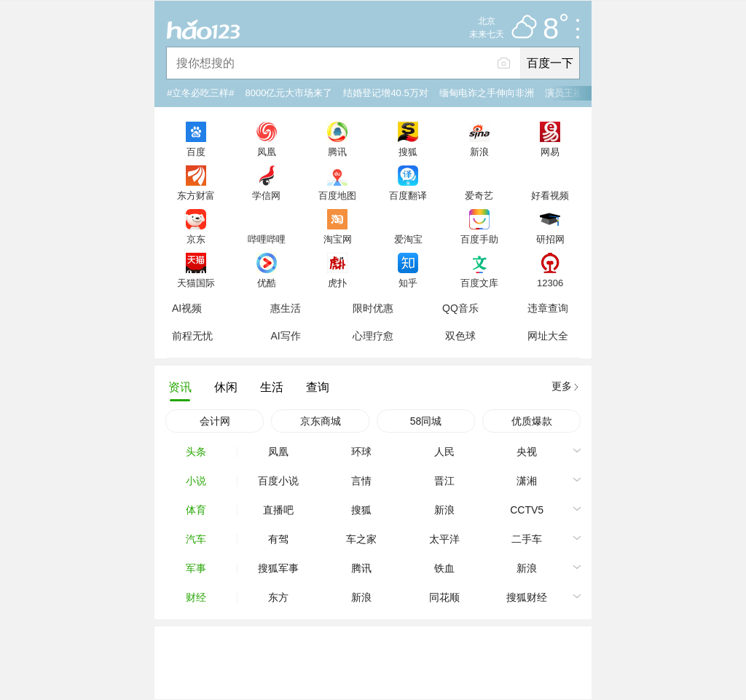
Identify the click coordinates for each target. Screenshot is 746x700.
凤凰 (267, 152)
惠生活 (286, 308)
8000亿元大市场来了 (288, 93)
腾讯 (337, 152)
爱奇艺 (479, 195)
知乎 (408, 283)
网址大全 (548, 336)
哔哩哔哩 (267, 239)
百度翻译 (408, 195)
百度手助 (479, 239)
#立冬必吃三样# (200, 93)
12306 (550, 283)
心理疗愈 (373, 336)
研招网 (550, 239)
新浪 (479, 152)
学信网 (266, 195)
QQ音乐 (460, 308)
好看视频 (550, 195)
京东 (196, 239)
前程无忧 (192, 336)
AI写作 (285, 336)
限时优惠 (373, 308)
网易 (550, 152)
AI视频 (187, 308)
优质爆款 (532, 421)
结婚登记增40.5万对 (385, 93)
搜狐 (408, 152)
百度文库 (479, 283)
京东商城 (321, 421)
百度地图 (337, 195)
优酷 (267, 283)
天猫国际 (196, 283)
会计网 (215, 421)
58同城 (426, 421)
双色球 (460, 336)
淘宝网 (338, 239)
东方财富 (196, 195)
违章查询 (548, 308)
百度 (196, 152)
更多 (562, 386)
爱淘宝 (408, 239)
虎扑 (337, 283)
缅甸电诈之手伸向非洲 (487, 93)
